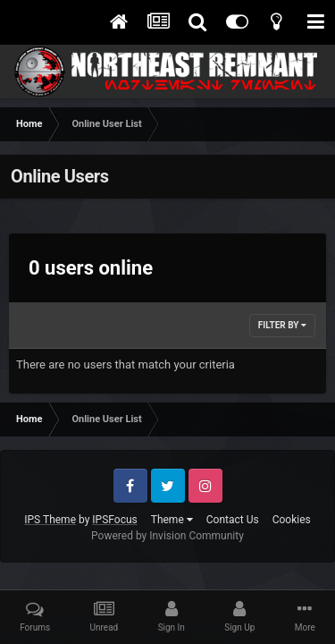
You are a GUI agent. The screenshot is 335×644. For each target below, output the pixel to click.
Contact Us (233, 520)
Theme (172, 520)
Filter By (282, 325)
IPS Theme (50, 520)
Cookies (292, 520)
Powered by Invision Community (167, 536)
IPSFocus (114, 520)
